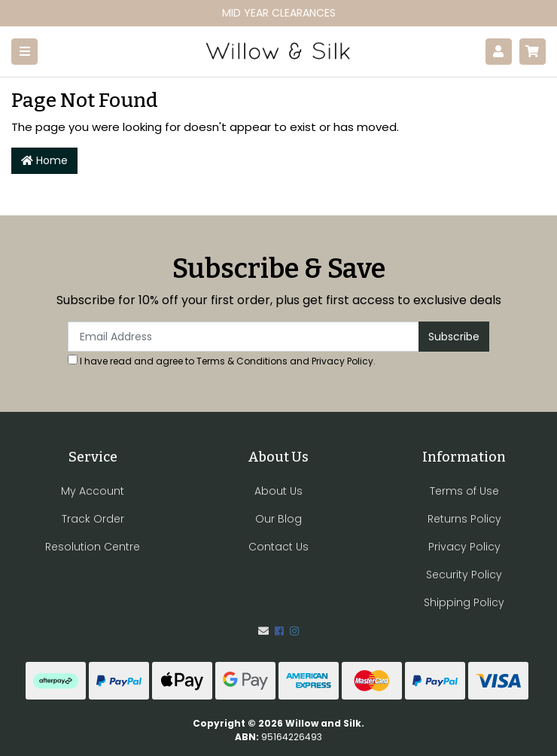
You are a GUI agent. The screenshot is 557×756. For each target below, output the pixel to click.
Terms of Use (464, 491)
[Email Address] (243, 337)
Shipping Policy (464, 602)
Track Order (93, 519)
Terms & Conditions (242, 361)
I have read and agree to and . (222, 361)
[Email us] (263, 631)
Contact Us (278, 547)
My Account (93, 491)
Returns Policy (464, 519)
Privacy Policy (342, 361)
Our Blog (278, 519)
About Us (278, 491)
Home (44, 160)
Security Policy (464, 575)
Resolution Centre (93, 547)
